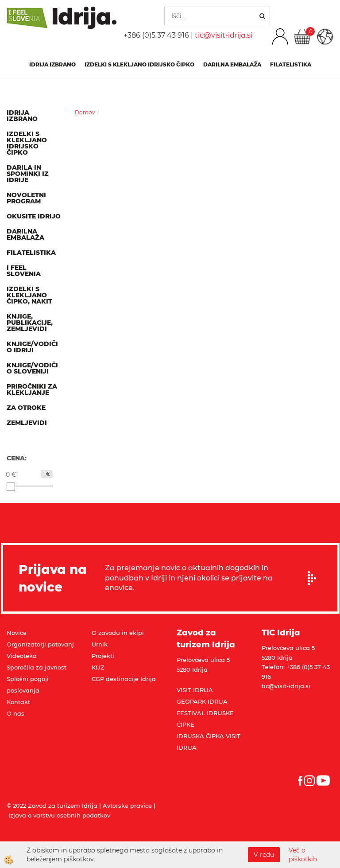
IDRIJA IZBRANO (52, 64)
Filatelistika (291, 64)
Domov (85, 112)
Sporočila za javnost (37, 667)
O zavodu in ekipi (118, 633)
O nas (15, 713)
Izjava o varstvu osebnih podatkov (59, 815)
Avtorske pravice (127, 806)
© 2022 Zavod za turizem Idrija (52, 806)
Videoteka (22, 656)
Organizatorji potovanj (40, 644)
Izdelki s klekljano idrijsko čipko (139, 64)
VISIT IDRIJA (195, 690)
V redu (264, 855)
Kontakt (18, 702)
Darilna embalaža (232, 64)
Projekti (103, 656)
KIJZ (98, 667)
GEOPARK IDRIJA (202, 701)
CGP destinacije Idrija (124, 679)
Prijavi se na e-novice (315, 578)
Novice (17, 633)
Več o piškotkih (303, 855)
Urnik (100, 644)
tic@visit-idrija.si (224, 35)
